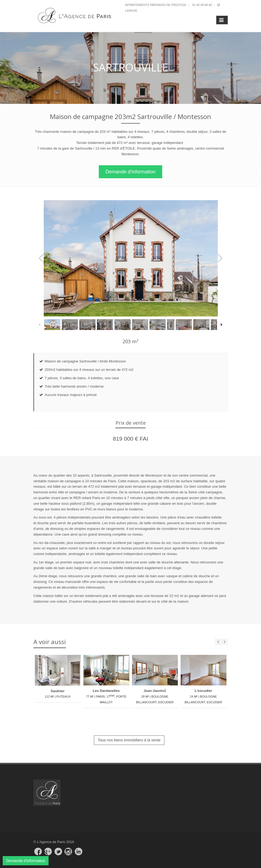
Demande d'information (131, 172)
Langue (131, 11)
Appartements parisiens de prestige (156, 5)
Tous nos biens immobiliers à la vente (129, 740)
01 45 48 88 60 (202, 5)
